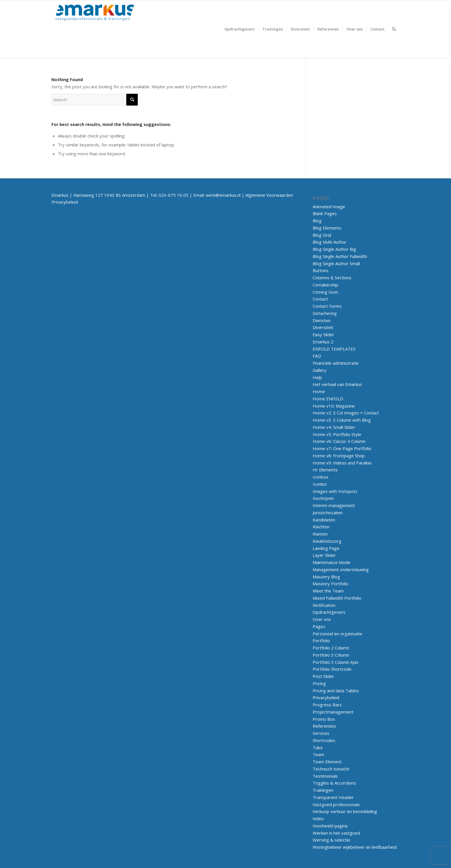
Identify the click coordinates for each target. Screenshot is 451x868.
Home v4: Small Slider (334, 427)
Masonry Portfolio (330, 584)
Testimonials (325, 776)
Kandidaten (324, 520)
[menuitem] (239, 29)
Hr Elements (325, 470)
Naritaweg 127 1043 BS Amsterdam (109, 195)
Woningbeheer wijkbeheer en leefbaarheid (355, 847)
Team (318, 754)
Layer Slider (324, 555)
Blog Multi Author (330, 242)
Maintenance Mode (331, 562)
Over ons (322, 619)
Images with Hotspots (335, 491)
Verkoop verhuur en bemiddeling (345, 811)
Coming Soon (325, 292)
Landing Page (326, 548)
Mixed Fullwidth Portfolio (337, 598)
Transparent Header (333, 797)
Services (321, 733)
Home (319, 391)
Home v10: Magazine (334, 406)
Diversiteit (323, 327)
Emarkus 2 (323, 342)
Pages (319, 626)
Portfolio (321, 641)
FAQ (317, 356)
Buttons (321, 270)
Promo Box (324, 719)
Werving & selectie (331, 840)
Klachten (321, 527)
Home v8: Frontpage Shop (339, 456)
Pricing (319, 683)
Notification (324, 605)
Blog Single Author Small (336, 263)
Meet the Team (328, 591)
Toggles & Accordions (334, 783)
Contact (320, 299)
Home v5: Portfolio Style (337, 434)
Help (317, 377)
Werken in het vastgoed (336, 833)
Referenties (324, 726)
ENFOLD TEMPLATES (334, 349)
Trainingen (323, 790)
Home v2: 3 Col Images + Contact (346, 413)
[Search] (394, 29)
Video (318, 819)
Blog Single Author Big (334, 249)
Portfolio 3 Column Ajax (336, 662)
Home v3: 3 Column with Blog (342, 420)
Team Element (327, 762)
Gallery (320, 370)
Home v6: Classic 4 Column (339, 441)
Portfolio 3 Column (331, 655)
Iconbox (321, 477)
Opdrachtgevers (329, 612)
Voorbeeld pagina (330, 826)
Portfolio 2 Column (331, 648)
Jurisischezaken (328, 513)
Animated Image (329, 207)
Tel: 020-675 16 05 (169, 195)
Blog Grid (322, 235)
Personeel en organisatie (338, 634)
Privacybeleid (65, 202)
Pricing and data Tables (336, 691)
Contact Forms (327, 306)
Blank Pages (325, 213)
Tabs (318, 747)
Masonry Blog (326, 577)
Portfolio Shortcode (332, 669)
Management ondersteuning (341, 569)
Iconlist (320, 484)
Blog (317, 221)
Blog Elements (327, 228)
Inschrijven (323, 498)
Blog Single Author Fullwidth (340, 256)
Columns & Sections (332, 278)
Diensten (322, 320)
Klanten (320, 534)
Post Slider (323, 676)
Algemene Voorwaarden (269, 195)
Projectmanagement (333, 712)
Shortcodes (324, 740)
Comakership (325, 285)
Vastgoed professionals (336, 804)
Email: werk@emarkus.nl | (219, 195)
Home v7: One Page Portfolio (342, 448)
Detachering (325, 313)
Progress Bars (327, 705)
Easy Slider (323, 334)
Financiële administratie (336, 363)
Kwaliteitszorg (327, 541)
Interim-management (334, 505)
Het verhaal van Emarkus (337, 384)
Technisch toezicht (331, 769)
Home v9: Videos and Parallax (342, 463)
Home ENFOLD (328, 399)
